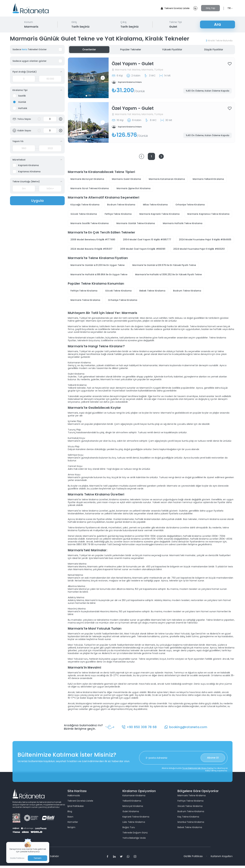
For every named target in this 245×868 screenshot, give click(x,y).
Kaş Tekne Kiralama (188, 817)
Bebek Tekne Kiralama (152, 291)
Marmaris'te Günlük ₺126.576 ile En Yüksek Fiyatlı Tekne (164, 265)
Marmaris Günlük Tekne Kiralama (136, 223)
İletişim (71, 827)
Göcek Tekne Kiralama (84, 214)
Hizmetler (73, 822)
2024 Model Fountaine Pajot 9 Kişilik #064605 (205, 240)
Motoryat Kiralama (133, 806)
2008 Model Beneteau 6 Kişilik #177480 (93, 240)
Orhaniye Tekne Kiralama (190, 205)
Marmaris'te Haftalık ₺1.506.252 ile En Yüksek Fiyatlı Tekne (168, 274)
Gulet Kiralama (131, 811)
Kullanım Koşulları (222, 856)
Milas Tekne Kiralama (155, 205)
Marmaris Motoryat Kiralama (87, 179)
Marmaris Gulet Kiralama (126, 179)
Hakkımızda (74, 795)
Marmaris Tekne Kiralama (85, 300)
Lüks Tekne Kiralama (134, 822)
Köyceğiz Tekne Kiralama (85, 205)
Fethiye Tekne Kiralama (118, 214)
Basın (70, 817)
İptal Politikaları (76, 806)
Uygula (37, 201)
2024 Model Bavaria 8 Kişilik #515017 (91, 249)
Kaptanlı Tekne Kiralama (136, 817)
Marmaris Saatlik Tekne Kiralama (90, 223)
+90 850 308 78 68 (142, 727)
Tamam (38, 858)
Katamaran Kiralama (134, 795)
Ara (217, 24)
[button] (74, 78)
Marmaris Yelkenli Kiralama (208, 179)
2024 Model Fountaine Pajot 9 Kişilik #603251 (199, 249)
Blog (70, 811)
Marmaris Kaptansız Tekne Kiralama (208, 214)
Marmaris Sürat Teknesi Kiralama (90, 188)
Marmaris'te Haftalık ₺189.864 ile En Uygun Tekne (99, 274)
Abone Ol (213, 758)
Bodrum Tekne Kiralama (121, 205)
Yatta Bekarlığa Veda (134, 838)
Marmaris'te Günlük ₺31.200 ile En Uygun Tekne (97, 265)
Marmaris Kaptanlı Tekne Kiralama (159, 214)
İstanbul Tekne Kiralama (191, 822)
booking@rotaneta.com (189, 727)
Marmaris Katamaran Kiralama (167, 179)
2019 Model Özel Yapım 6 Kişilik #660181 (143, 249)
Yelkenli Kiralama (132, 801)
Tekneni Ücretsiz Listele (175, 8)
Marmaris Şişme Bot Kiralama (134, 188)
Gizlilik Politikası (193, 856)
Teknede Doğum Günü (135, 833)
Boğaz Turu (129, 827)
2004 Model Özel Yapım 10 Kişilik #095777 (147, 240)
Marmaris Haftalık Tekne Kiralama (183, 223)
